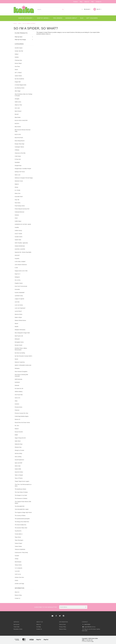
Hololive (17, 57)
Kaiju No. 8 (17, 274)
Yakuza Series (18, 565)
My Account (86, 9)
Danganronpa (18, 165)
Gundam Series (19, 237)
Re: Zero (17, 426)
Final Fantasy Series (20, 206)
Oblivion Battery (19, 392)
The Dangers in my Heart (21, 495)
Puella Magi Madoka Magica (22, 416)
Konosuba (17, 289)
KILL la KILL (18, 280)
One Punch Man (19, 395)
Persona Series (19, 407)
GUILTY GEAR (18, 234)
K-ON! (16, 268)
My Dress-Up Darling (20, 353)
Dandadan (17, 162)
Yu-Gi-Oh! (17, 571)
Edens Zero (18, 193)
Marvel (16, 323)
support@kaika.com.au (89, 627)
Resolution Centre (18, 629)
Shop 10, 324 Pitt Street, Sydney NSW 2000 (91, 630)
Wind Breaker (18, 562)
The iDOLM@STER (20, 506)
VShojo (17, 559)
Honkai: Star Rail (19, 51)
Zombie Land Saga (19, 584)
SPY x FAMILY (18, 73)
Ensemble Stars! (19, 197)
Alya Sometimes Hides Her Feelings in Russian (24, 95)
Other (16, 401)
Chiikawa (17, 150)
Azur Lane (17, 108)
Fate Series (18, 203)
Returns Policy (18, 595)
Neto (93, 641)
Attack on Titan (18, 105)
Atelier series (18, 102)
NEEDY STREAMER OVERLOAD (23, 365)
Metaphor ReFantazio (20, 330)
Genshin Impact (71, 18)
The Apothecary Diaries (20, 489)
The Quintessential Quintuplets (22, 519)
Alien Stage (18, 91)
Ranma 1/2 (17, 419)
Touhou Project (18, 543)
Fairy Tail (17, 200)
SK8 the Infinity (18, 453)
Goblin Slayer (18, 221)
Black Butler (18, 117)
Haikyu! (17, 54)
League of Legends (19, 299)
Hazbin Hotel (18, 240)
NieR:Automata (19, 379)
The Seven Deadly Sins (20, 525)
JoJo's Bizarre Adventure (21, 265)
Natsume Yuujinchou (20, 362)
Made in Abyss (18, 317)
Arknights (17, 99)
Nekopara (17, 368)
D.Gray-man (18, 159)
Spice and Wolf (18, 463)
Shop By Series (43, 18)
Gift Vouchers (92, 18)
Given (16, 218)
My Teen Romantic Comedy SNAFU (23, 356)
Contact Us (99, 2)
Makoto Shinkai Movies (20, 320)
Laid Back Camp (19, 296)
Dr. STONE (18, 190)
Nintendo (17, 385)
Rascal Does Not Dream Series (22, 423)
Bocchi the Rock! (19, 138)
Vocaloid (17, 556)
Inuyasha (17, 258)
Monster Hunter (19, 345)
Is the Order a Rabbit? (20, 262)
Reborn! (17, 429)
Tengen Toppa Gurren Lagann (22, 481)
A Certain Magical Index (21, 85)
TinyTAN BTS (18, 531)
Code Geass (18, 156)
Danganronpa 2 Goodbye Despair (23, 169)
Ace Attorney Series (20, 88)
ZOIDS (16, 580)
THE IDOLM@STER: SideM (22, 509)
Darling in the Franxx (20, 172)
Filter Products (21, 33)
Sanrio (16, 70)
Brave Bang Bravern (20, 141)
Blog (81, 2)
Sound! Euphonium (19, 460)
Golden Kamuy (18, 230)
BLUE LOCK (18, 134)
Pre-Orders (58, 18)
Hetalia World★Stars (20, 246)
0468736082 (86, 624)
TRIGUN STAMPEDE (20, 549)
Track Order (17, 627)
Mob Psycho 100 (19, 336)
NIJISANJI (17, 382)
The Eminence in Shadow (21, 498)
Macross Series (19, 314)
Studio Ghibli (18, 469)
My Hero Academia (19, 79)
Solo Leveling (18, 457)
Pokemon (17, 410)
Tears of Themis (19, 478)
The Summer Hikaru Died (21, 528)
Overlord (17, 404)
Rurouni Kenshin (19, 432)
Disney (16, 187)
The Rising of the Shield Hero (22, 522)
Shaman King (18, 447)
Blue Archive (18, 127)
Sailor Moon (18, 441)
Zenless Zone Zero (19, 577)
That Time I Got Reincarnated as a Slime (23, 485)
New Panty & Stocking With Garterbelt (21, 375)
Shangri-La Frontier (20, 450)
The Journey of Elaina (20, 515)
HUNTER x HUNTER (20, 249)
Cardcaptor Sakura (19, 147)
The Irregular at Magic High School (23, 512)
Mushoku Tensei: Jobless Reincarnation (21, 349)
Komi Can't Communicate (21, 286)
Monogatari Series (19, 342)
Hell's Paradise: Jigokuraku (21, 243)
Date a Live (18, 175)
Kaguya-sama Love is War (21, 271)
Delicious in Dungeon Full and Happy (24, 178)
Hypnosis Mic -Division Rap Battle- (23, 252)
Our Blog (39, 627)
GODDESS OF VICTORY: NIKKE (23, 224)
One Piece (17, 66)
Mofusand (17, 339)
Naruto (16, 359)
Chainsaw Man (18, 60)
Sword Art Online (19, 472)
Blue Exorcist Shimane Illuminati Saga (23, 131)
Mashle (17, 327)
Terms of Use (62, 624)
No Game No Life (19, 388)
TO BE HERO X (19, 534)
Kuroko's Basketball (20, 293)
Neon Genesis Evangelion (21, 372)
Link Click (17, 302)
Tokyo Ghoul (18, 537)
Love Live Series (19, 305)
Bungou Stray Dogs (20, 144)
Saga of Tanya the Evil (20, 438)
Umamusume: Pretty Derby (21, 552)
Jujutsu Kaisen (18, 76)
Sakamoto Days (19, 444)
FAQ (92, 2)
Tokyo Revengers (19, 540)
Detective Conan (19, 181)
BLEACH (17, 123)
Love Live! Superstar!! (20, 308)
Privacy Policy (63, 627)
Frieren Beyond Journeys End (22, 209)
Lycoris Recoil (18, 311)
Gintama (17, 215)
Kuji (82, 18)
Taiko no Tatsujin (19, 475)
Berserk (17, 114)
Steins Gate (18, 466)
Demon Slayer (18, 63)
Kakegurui (17, 277)
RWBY (16, 435)
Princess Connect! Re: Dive (21, 413)
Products (75, 2)
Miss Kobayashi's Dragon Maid (22, 333)
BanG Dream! (18, 111)
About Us (87, 2)
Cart (97, 9)
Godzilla (17, 227)
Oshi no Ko (17, 398)
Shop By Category (26, 18)
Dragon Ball (18, 82)
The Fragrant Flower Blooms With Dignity (23, 502)
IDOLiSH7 (17, 255)
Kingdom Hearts (19, 283)
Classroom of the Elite (20, 153)
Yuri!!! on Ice (18, 574)
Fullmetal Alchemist (20, 212)
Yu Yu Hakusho (19, 568)
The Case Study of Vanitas (21, 492)
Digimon (17, 184)
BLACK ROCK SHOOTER (21, 120)
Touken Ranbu (18, 546)
